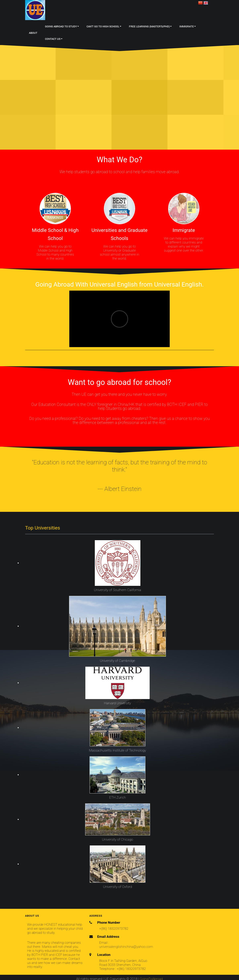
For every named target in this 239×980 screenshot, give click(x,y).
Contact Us (54, 39)
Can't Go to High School (104, 26)
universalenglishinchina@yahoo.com (126, 947)
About (33, 33)
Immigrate (188, 26)
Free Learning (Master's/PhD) (150, 26)
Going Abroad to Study (62, 26)
